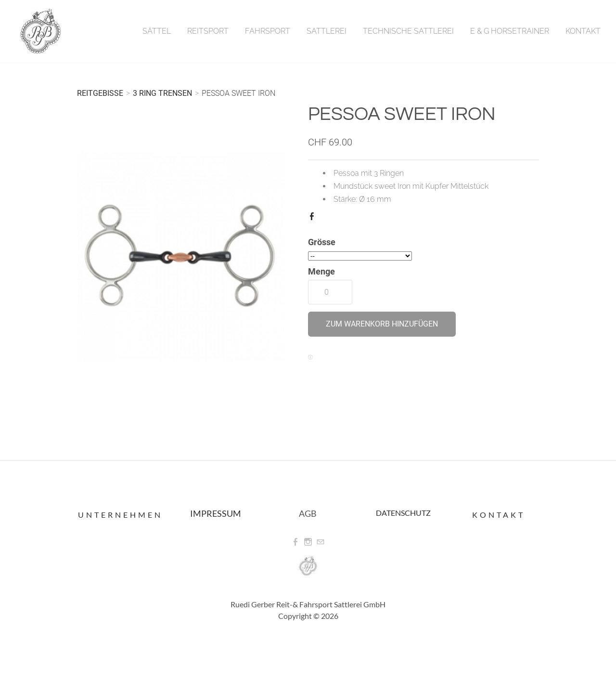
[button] (382, 324)
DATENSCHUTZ (403, 513)
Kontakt (583, 31)
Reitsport (208, 31)
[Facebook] (295, 542)
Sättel (157, 31)
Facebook (314, 218)
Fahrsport (268, 31)
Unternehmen (120, 515)
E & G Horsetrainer (510, 31)
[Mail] (321, 542)
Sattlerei (327, 31)
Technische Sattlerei (408, 31)
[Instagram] (308, 542)
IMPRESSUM (216, 513)
